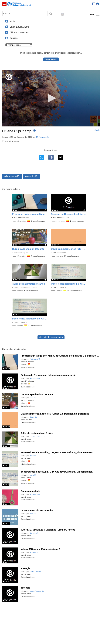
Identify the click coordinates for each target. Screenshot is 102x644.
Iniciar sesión (51, 59)
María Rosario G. (37, 572)
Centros (14, 38)
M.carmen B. (35, 494)
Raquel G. (25, 253)
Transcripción (32, 176)
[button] (51, 98)
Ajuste (97, 130)
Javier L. (33, 514)
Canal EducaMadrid (19, 27)
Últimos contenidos (19, 32)
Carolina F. (34, 533)
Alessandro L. (66, 218)
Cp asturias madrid (29, 287)
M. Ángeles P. (42, 137)
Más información (12, 176)
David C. (64, 253)
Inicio (12, 21)
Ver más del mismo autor (51, 337)
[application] (51, 98)
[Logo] (9, 77)
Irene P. (63, 287)
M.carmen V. (35, 552)
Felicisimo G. (26, 218)
